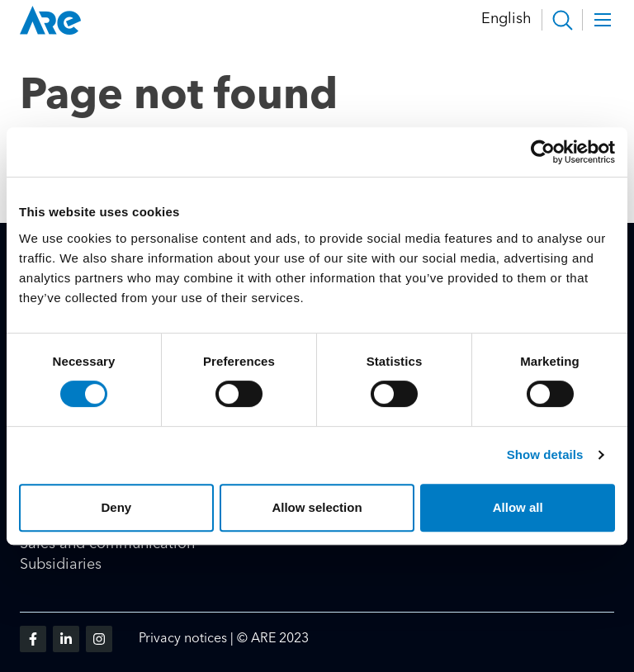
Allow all (518, 507)
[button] (562, 20)
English (506, 19)
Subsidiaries (61, 565)
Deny (116, 507)
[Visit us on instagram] (99, 639)
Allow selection (317, 507)
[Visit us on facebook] (33, 639)
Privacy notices (183, 639)
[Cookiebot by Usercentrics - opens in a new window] (543, 152)
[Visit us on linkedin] (66, 639)
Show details (545, 454)
